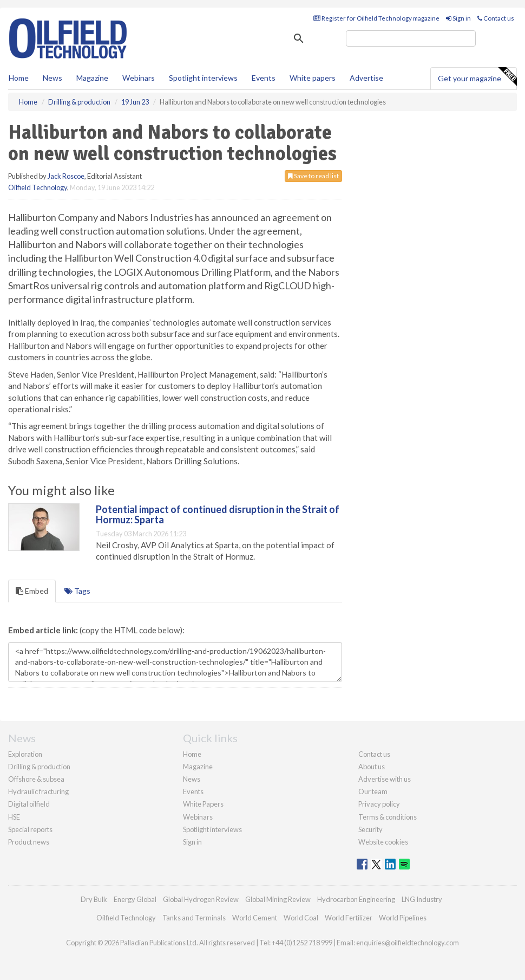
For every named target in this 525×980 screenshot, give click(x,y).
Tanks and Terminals (194, 918)
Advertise (366, 78)
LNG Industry (422, 899)
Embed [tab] (32, 591)
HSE (14, 817)
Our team (373, 791)
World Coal (301, 918)
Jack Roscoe (66, 176)
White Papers (203, 804)
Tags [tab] (77, 591)
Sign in (458, 18)
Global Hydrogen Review (201, 899)
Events (264, 78)
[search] (411, 38)
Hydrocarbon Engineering (356, 899)
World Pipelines (403, 918)
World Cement (255, 918)
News (192, 779)
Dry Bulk (94, 899)
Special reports (30, 829)
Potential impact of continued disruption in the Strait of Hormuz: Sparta (218, 515)
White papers (313, 78)
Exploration (25, 754)
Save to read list (313, 176)
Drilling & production (39, 767)
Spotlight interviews (203, 78)
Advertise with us (385, 779)
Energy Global (135, 899)
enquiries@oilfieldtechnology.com (408, 943)
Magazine (92, 78)
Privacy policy (379, 804)
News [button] (52, 78)
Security (370, 829)
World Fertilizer (349, 918)
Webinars (139, 78)
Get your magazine (477, 77)
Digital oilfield (29, 804)
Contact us (496, 18)
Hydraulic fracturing (38, 791)
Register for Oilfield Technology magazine (376, 18)
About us (372, 767)
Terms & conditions (388, 817)
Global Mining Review (278, 899)
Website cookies (383, 842)
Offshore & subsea (36, 779)
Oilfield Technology (38, 187)
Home (19, 78)
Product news (29, 842)
